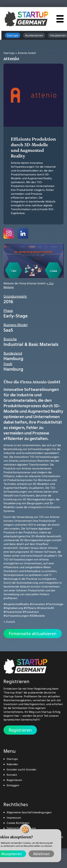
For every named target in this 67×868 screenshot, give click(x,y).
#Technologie (55, 604)
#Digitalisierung (13, 608)
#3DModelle (37, 616)
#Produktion (31, 612)
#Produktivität (13, 612)
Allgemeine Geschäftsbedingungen (29, 812)
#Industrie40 (46, 608)
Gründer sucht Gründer (22, 769)
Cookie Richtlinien (18, 823)
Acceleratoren (34, 35)
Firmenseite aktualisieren (33, 634)
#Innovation (38, 604)
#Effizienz (30, 608)
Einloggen (13, 785)
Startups (13, 35)
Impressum (14, 818)
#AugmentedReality (16, 604)
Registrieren (20, 730)
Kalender (12, 764)
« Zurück (9, 622)
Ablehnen (41, 854)
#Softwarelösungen (16, 616)
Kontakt (12, 775)
